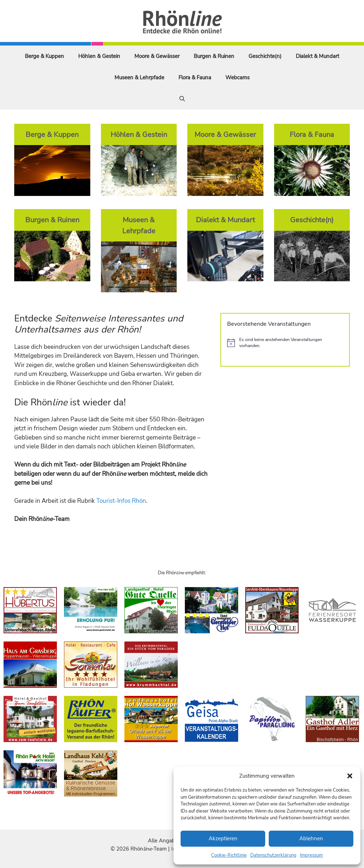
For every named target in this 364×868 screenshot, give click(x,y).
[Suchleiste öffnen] (182, 99)
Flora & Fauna (195, 78)
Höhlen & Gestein (99, 56)
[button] (350, 776)
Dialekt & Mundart (317, 56)
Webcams (237, 78)
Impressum (311, 855)
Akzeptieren (223, 838)
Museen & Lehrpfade (139, 78)
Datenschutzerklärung (273, 855)
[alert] (285, 343)
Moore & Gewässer (157, 56)
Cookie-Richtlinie (229, 855)
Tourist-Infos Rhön (121, 501)
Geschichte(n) (265, 56)
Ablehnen (311, 838)
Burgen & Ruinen (214, 56)
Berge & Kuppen (44, 56)
